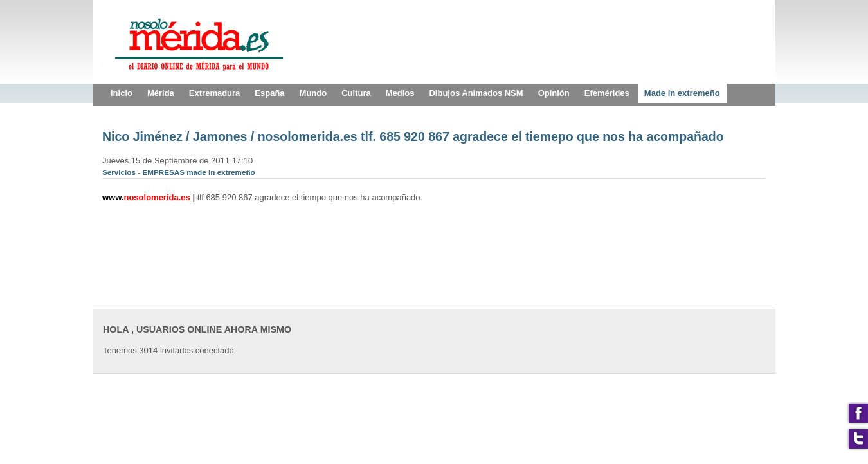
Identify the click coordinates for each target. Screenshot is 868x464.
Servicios (120, 172)
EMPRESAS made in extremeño (198, 172)
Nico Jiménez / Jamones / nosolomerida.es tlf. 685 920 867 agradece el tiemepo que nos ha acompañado (413, 136)
